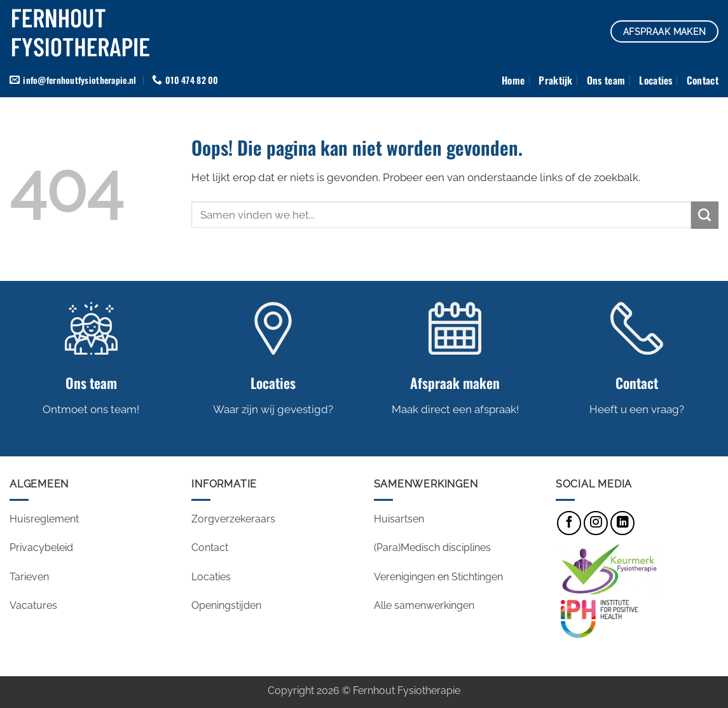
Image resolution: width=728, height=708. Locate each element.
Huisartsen (399, 519)
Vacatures (35, 605)
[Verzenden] (705, 215)
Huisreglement (44, 519)
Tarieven (29, 577)
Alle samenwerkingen (424, 605)
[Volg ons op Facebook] (569, 523)
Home (513, 80)
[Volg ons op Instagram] (596, 523)
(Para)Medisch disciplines (432, 548)
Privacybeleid (41, 548)
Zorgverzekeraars (233, 519)
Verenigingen (404, 577)
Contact (703, 80)
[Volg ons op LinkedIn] (622, 523)
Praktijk (556, 80)
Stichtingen (477, 577)
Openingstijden (228, 605)
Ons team (606, 80)
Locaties (656, 80)
